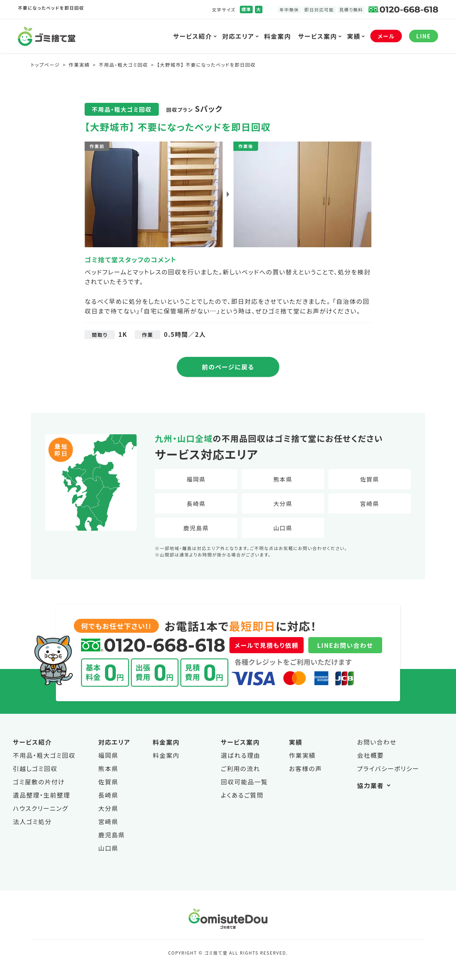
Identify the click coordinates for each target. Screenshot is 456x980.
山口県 (283, 528)
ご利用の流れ (241, 768)
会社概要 (370, 755)
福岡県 (196, 479)
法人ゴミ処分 (32, 821)
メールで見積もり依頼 (266, 645)
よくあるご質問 (242, 795)
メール (386, 36)
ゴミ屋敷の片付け (39, 782)
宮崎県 (369, 503)
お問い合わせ (377, 742)
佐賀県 (369, 479)
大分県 (283, 503)
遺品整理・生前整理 (42, 795)
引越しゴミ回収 (35, 768)
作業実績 (302, 755)
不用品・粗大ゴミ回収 (44, 755)
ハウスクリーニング (41, 808)
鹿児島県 (196, 528)
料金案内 (278, 36)
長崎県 (196, 503)
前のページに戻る (228, 367)
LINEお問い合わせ (345, 645)
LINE (424, 36)
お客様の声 (305, 768)
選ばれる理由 (241, 755)
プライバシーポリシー (388, 768)
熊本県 (283, 479)
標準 (246, 9)
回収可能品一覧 (244, 782)
